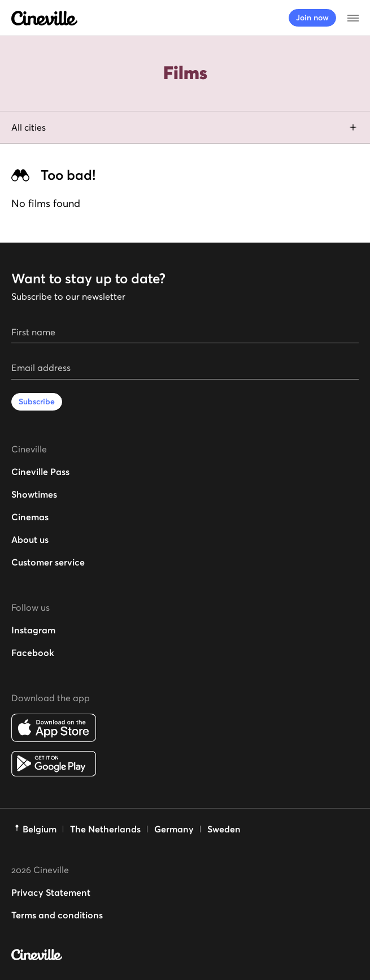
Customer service (48, 562)
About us (30, 539)
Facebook (33, 653)
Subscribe (37, 402)
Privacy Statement (51, 892)
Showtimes (34, 494)
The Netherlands (105, 829)
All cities (185, 127)
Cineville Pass (40, 472)
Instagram (33, 630)
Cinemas (30, 517)
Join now (312, 18)
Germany (174, 829)
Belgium (40, 829)
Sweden (224, 829)
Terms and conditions (57, 915)
